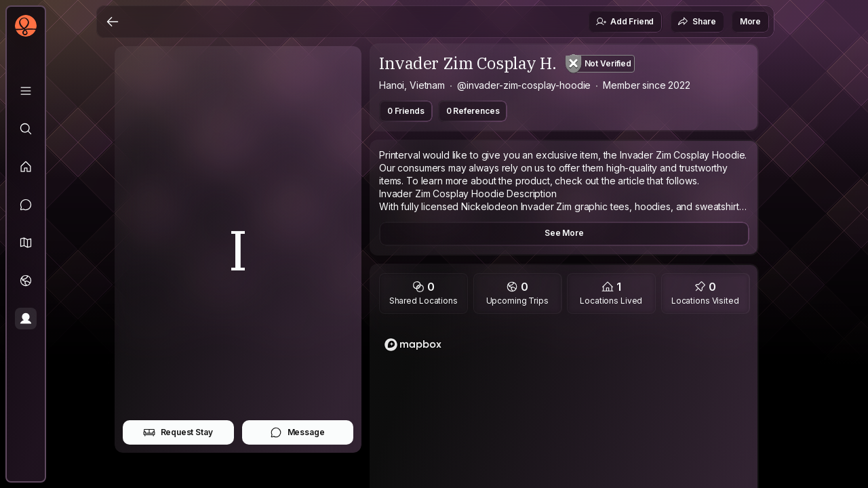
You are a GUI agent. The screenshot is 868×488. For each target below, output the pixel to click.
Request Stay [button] (178, 432)
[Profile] (26, 319)
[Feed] (26, 167)
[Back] (113, 22)
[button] (26, 243)
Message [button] (297, 432)
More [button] (750, 21)
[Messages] (26, 205)
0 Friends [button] (406, 111)
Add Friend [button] (625, 22)
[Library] (26, 91)
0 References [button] (473, 111)
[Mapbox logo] (413, 345)
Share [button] (696, 22)
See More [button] (564, 233)
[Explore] (26, 129)
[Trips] (26, 281)
